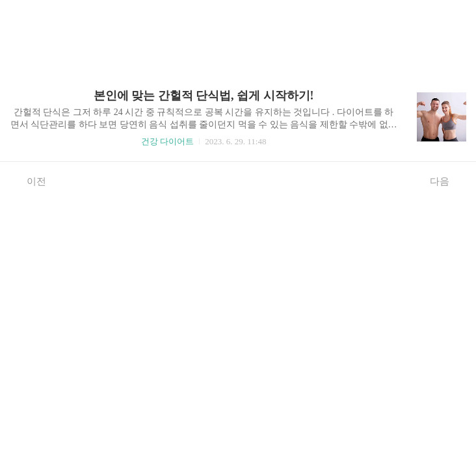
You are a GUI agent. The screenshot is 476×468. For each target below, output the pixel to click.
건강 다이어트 (167, 141)
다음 (446, 181)
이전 (30, 181)
